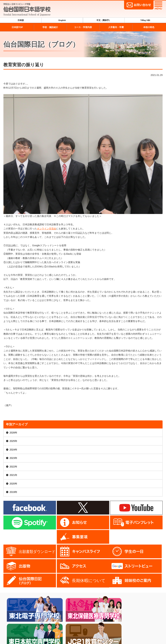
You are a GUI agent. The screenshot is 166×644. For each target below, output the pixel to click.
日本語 (21, 20)
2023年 (13, 458)
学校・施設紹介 (50, 27)
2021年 (13, 475)
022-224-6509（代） (20, 634)
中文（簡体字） (104, 20)
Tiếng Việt (145, 20)
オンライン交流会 (47, 229)
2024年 (13, 450)
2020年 (13, 484)
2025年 (13, 441)
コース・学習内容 (83, 27)
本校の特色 (149, 27)
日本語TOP (17, 27)
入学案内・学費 (116, 27)
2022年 (13, 467)
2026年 (13, 433)
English (62, 20)
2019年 (13, 492)
